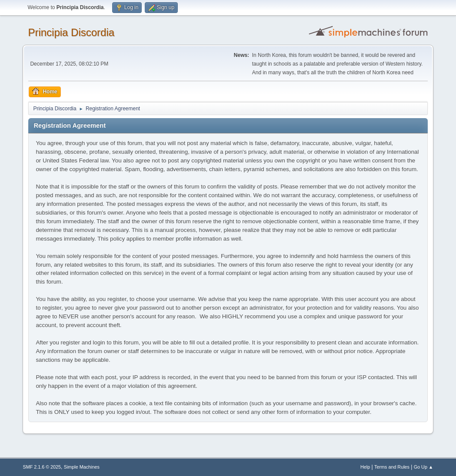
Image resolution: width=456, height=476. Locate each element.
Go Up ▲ (424, 467)
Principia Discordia (71, 32)
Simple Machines (82, 467)
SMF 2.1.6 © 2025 (42, 467)
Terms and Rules (392, 467)
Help (365, 467)
